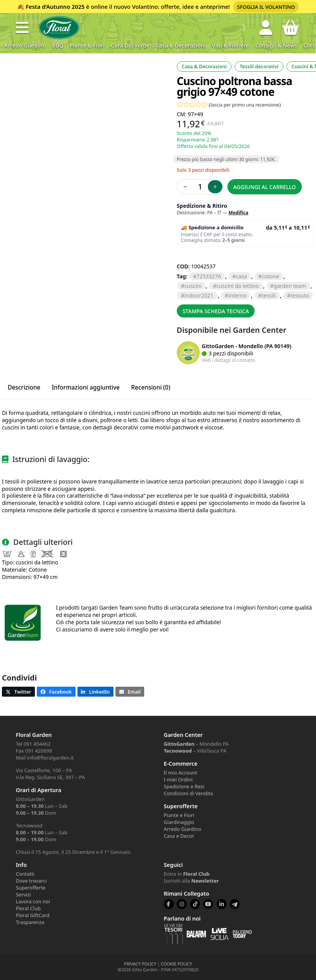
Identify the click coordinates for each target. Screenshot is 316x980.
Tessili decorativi (259, 67)
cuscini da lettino (238, 286)
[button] (22, 28)
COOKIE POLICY (176, 964)
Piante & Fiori (87, 45)
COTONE (271, 276)
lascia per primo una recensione (245, 105)
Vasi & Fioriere (230, 45)
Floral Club (28, 908)
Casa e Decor (179, 836)
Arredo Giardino (25, 45)
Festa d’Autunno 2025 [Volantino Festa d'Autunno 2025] (55, 7)
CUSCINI (193, 286)
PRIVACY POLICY (140, 964)
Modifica (239, 213)
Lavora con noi (33, 901)
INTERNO (237, 295)
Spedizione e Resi (184, 786)
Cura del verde (130, 45)
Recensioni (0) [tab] (151, 387)
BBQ (58, 45)
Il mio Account (180, 773)
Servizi (23, 894)
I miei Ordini (178, 779)
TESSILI (269, 295)
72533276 (209, 276)
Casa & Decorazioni (181, 45)
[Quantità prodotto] (200, 187)
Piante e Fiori (179, 815)
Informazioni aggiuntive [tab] (86, 387)
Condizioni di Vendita (188, 793)
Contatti (25, 874)
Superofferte (30, 888)
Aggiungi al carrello (265, 187)
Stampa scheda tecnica (216, 311)
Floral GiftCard (33, 915)
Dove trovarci (31, 881)
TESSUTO (300, 295)
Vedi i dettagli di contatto (229, 360)
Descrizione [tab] (24, 387)
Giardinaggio (179, 822)
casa (241, 276)
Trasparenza (30, 922)
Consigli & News (276, 45)
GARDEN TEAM (290, 286)
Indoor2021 (199, 295)
